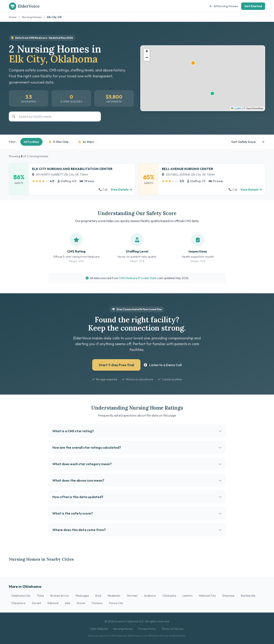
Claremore (18, 603)
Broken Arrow (60, 596)
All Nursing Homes (224, 6)
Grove (81, 603)
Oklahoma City (21, 596)
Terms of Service (173, 629)
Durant (37, 603)
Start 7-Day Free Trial (116, 365)
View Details (121, 190)
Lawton (188, 596)
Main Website (99, 629)
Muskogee (82, 596)
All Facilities (31, 142)
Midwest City (207, 596)
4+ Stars (86, 142)
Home (13, 17)
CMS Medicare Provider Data (138, 278)
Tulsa (40, 596)
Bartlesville (248, 596)
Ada (67, 603)
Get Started (253, 6)
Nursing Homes (32, 17)
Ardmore (150, 596)
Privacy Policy (147, 629)
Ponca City (116, 603)
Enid (98, 596)
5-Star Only (59, 142)
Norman (132, 596)
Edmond (53, 603)
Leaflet (236, 108)
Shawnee (228, 596)
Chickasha (169, 596)
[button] (147, 52)
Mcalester (114, 596)
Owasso (97, 603)
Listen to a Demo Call (163, 365)
